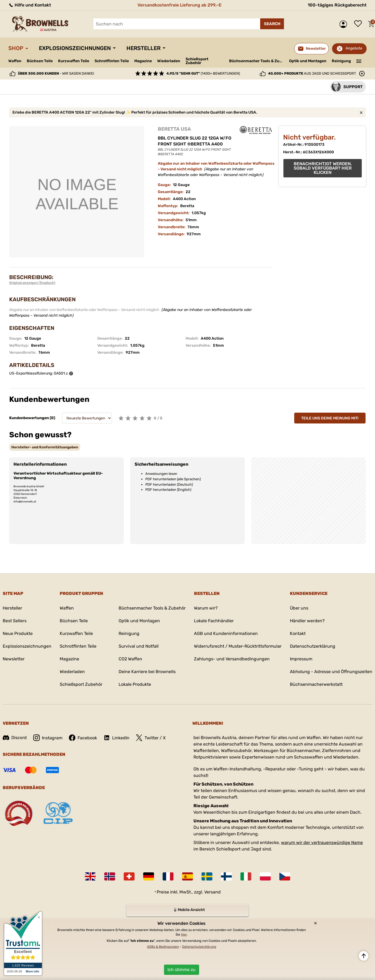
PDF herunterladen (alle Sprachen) (173, 479)
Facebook (83, 738)
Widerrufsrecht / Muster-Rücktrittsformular (238, 646)
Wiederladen (169, 61)
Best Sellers (15, 621)
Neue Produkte (18, 633)
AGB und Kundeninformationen (226, 633)
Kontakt (298, 633)
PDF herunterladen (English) (168, 490)
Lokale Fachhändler (214, 621)
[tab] (45, 447)
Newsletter (14, 659)
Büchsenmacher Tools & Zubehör (257, 61)
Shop (16, 48)
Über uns (299, 608)
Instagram (48, 738)
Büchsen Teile (40, 61)
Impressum (301, 659)
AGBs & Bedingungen (163, 947)
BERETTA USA (174, 129)
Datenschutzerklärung (313, 646)
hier (184, 935)
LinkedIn (116, 738)
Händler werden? (307, 621)
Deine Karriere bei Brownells (147, 672)
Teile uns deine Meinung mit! (330, 418)
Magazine (143, 61)
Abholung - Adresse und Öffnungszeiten (331, 672)
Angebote (354, 48)
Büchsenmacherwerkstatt (316, 684)
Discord (15, 738)
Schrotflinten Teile (112, 61)
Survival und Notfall (139, 646)
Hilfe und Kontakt (30, 5)
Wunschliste (359, 24)
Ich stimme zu (182, 970)
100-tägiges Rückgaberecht (337, 5)
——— (359, 61)
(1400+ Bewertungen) (203, 73)
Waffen (15, 61)
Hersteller (143, 48)
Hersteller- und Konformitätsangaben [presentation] (45, 447)
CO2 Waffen (130, 659)
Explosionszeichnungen (75, 48)
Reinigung (341, 61)
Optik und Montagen (308, 61)
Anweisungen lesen (161, 474)
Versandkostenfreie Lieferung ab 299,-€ (180, 5)
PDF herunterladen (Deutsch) (169, 484)
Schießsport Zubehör (197, 61)
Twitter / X (151, 738)
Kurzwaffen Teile (74, 61)
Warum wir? (206, 608)
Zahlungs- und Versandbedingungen (232, 659)
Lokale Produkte (135, 684)
